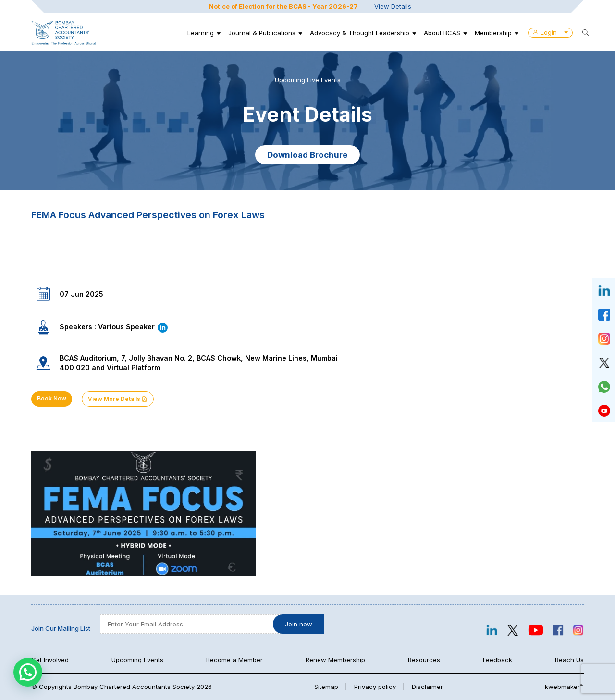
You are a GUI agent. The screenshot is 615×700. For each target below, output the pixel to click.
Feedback (498, 660)
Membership (493, 33)
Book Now (52, 399)
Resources (424, 660)
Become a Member (234, 660)
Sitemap (326, 687)
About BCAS (442, 33)
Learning (201, 33)
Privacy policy (375, 687)
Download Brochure (307, 155)
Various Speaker (133, 327)
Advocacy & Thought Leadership (360, 33)
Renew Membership (335, 660)
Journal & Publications (262, 33)
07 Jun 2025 (81, 294)
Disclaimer (427, 687)
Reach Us (569, 660)
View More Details (118, 399)
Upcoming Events (137, 660)
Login (550, 32)
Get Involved (50, 660)
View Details (393, 6)
